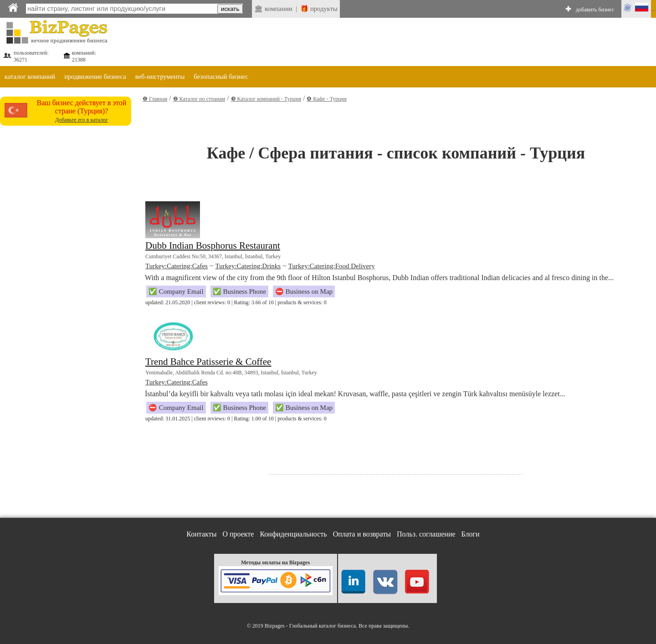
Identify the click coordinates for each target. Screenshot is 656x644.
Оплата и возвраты (362, 534)
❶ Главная (155, 99)
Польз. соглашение (426, 534)
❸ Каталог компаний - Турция (266, 99)
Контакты (201, 534)
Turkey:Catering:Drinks (248, 266)
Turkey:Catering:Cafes (177, 266)
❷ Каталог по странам (199, 99)
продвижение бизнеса (95, 77)
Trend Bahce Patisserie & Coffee (208, 362)
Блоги (471, 534)
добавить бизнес (595, 10)
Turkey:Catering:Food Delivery (332, 266)
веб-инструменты (160, 77)
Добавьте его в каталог (82, 120)
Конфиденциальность (293, 534)
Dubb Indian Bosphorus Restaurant (213, 245)
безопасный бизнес (221, 77)
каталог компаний (30, 77)
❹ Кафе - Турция (326, 99)
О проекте (238, 534)
